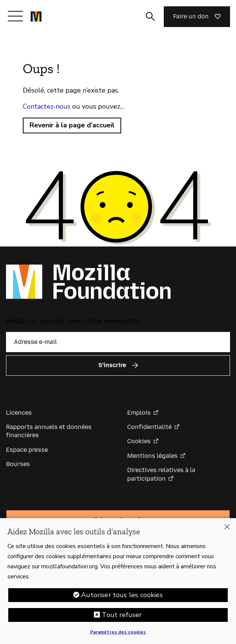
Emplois (139, 413)
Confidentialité (149, 427)
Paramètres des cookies (118, 636)
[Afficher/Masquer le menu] (15, 16)
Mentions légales (152, 456)
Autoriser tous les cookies (122, 599)
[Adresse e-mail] (118, 342)
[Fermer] (227, 531)
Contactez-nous (47, 106)
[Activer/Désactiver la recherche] (150, 16)
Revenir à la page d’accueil (72, 125)
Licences (19, 413)
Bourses (18, 464)
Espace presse (27, 450)
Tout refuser (122, 619)
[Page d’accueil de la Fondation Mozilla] (36, 16)
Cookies (139, 441)
